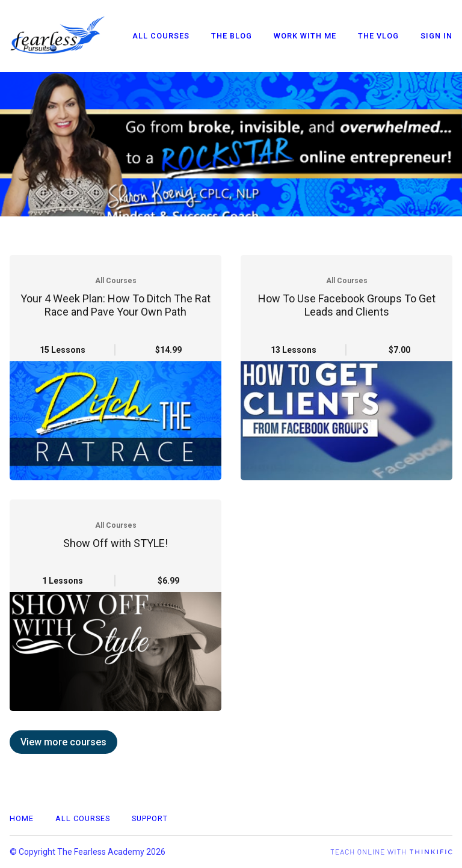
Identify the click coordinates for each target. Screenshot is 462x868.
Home (22, 818)
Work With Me (305, 36)
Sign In (436, 36)
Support (150, 818)
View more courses (63, 742)
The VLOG (378, 36)
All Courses (161, 36)
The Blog (232, 36)
